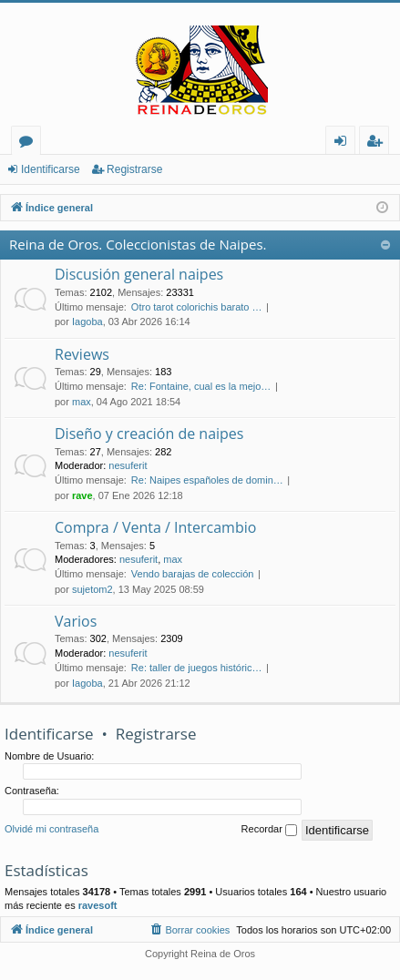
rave (82, 495)
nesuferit (128, 465)
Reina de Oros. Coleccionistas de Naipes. (138, 244)
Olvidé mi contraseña (51, 829)
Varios (76, 621)
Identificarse (51, 169)
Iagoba (87, 322)
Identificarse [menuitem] (345, 143)
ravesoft (98, 905)
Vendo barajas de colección (193, 574)
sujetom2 (92, 589)
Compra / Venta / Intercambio (155, 527)
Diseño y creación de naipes (149, 434)
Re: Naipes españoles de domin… (207, 480)
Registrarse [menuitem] (378, 143)
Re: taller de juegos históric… (197, 668)
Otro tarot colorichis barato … (197, 307)
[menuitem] (189, 930)
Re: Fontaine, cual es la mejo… (201, 386)
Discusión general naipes (139, 274)
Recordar (269, 830)
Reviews (82, 354)
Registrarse (134, 169)
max (82, 402)
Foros (30, 143)
